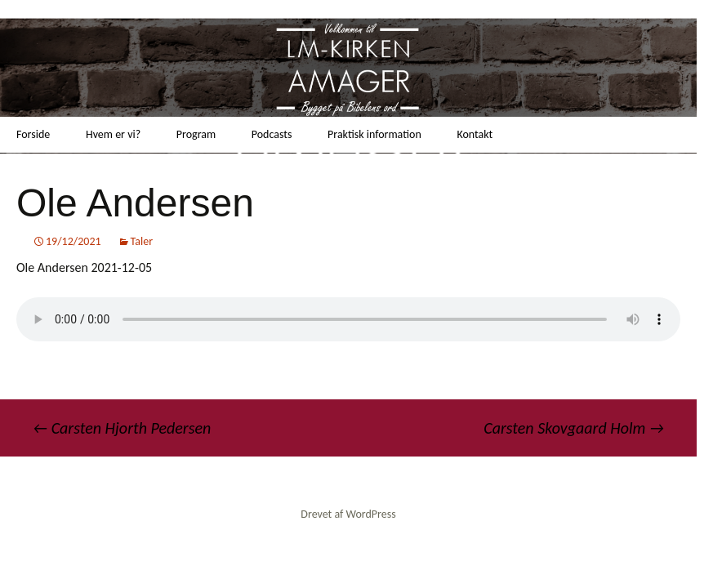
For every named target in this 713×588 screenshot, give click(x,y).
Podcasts (272, 134)
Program (196, 134)
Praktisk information (374, 134)
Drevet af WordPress (348, 514)
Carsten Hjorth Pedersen (122, 428)
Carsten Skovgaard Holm (574, 428)
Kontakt (475, 134)
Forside (33, 134)
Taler (142, 241)
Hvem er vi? (113, 134)
